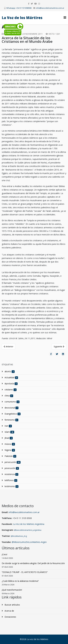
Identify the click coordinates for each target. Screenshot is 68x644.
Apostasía (11, 384)
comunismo (12, 402)
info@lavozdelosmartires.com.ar (50, 8)
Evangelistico (12, 414)
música (9, 444)
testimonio (11, 486)
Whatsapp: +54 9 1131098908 (19, 8)
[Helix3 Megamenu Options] (65, 17)
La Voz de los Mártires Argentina (29, 524)
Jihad (8, 438)
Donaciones (10, 617)
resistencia (11, 474)
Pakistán (10, 456)
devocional (11, 408)
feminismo (11, 420)
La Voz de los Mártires (22, 18)
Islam (9, 432)
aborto (9, 371)
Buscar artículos (12, 605)
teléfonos (11, 480)
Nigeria (9, 450)
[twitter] (32, 4)
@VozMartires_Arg (19, 536)
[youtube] (36, 4)
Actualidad (11, 378)
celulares (10, 390)
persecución (12, 462)
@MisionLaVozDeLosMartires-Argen (29, 542)
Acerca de (9, 611)
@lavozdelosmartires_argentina (28, 530)
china (9, 396)
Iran (8, 426)
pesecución (11, 468)
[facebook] (29, 4)
